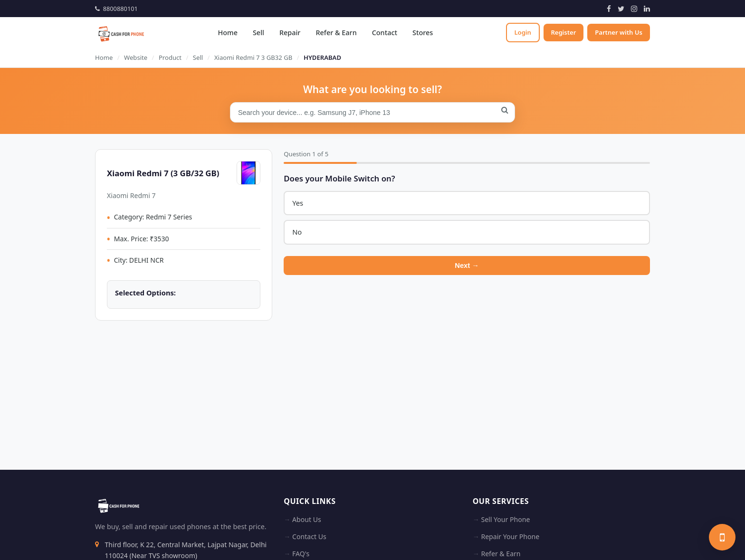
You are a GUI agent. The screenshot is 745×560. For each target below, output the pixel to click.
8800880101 (116, 9)
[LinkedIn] (647, 9)
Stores (422, 33)
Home (227, 33)
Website (136, 57)
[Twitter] (621, 9)
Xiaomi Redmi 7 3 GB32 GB (253, 57)
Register (563, 32)
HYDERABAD (322, 57)
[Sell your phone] (722, 537)
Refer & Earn (336, 33)
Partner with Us (619, 32)
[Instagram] (634, 9)
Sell (258, 33)
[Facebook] (609, 9)
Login (522, 32)
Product (170, 57)
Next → (467, 266)
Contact (384, 33)
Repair (289, 33)
